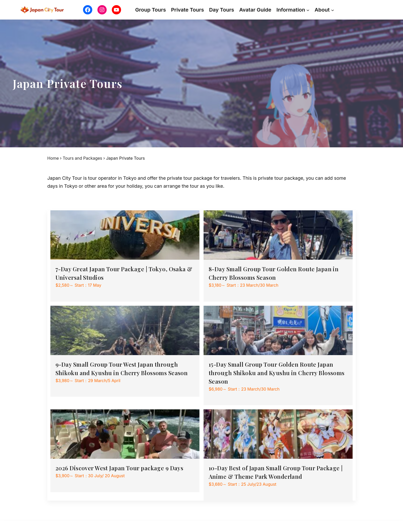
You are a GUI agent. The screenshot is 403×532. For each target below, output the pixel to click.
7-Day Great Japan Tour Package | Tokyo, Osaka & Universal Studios (124, 273)
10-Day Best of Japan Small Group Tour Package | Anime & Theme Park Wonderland (276, 472)
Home (53, 158)
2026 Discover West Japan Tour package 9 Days (119, 468)
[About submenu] (333, 10)
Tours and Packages (83, 158)
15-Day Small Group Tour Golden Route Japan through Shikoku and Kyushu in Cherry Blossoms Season (277, 373)
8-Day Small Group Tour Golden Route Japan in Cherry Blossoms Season (274, 273)
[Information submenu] (308, 10)
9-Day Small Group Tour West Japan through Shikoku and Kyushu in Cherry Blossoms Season (122, 369)
